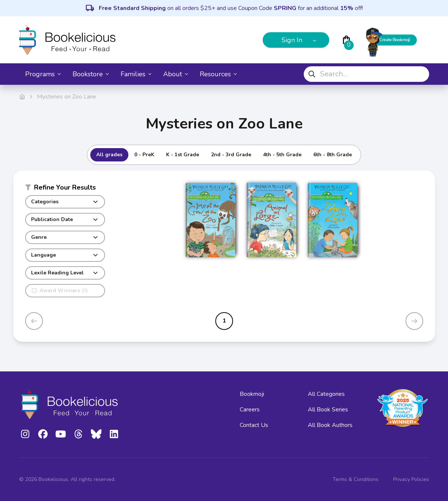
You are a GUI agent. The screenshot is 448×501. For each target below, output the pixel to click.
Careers (250, 410)
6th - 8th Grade (333, 155)
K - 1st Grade (183, 155)
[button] (65, 189)
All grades (109, 155)
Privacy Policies (411, 479)
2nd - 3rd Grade (231, 155)
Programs (43, 74)
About (176, 74)
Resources (218, 74)
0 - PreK (144, 155)
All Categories (326, 394)
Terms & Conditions (356, 479)
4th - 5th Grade (282, 155)
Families (136, 74)
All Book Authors (330, 425)
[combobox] (366, 74)
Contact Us (254, 425)
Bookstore (91, 74)
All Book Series (328, 410)
